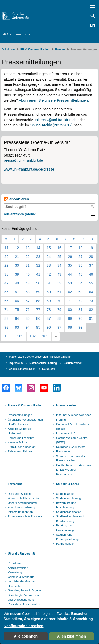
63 (81, 292)
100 (7, 336)
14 (38, 248)
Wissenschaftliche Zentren (25, 498)
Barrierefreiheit (73, 363)
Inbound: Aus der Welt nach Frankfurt (74, 417)
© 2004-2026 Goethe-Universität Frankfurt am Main (40, 357)
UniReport (14, 433)
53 (70, 283)
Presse (60, 49)
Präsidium (14, 563)
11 (7, 248)
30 (17, 265)
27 (81, 257)
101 (20, 336)
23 (38, 257)
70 (59, 301)
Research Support (19, 494)
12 (17, 248)
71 (70, 301)
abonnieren (16, 199)
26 (70, 257)
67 (28, 301)
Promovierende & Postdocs (25, 516)
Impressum (16, 363)
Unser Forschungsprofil (23, 503)
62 (70, 292)
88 (59, 318)
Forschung (15, 484)
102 (33, 336)
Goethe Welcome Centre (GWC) (72, 440)
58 (28, 292)
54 (81, 283)
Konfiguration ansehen (23, 626)
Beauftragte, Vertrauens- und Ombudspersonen (23, 597)
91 (91, 318)
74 (7, 310)
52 (59, 283)
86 (38, 318)
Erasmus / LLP (65, 433)
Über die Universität (21, 554)
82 (91, 310)
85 (28, 318)
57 (17, 292)
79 (59, 310)
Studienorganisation (69, 512)
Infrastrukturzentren (20, 512)
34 (59, 265)
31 (28, 265)
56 (7, 292)
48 (17, 283)
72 (81, 301)
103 (45, 336)
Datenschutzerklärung (43, 363)
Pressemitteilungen (20, 415)
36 (81, 265)
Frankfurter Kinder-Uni (22, 447)
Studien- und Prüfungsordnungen (69, 537)
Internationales (66, 405)
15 (49, 248)
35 (70, 265)
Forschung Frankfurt (21, 438)
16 (59, 248)
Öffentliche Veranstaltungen (25, 420)
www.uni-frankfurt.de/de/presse (29, 169)
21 (17, 257)
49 (28, 283)
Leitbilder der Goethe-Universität (22, 584)
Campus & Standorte (21, 577)
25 (59, 257)
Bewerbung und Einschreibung (66, 505)
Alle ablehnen (26, 636)
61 (59, 292)
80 (70, 310)
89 (70, 318)
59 (38, 292)
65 (7, 301)
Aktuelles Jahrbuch (20, 429)
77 (38, 310)
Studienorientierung (68, 498)
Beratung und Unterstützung (65, 528)
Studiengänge (65, 494)
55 (91, 283)
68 (38, 301)
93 (17, 327)
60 (49, 292)
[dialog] (49, 626)
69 (49, 301)
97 (59, 327)
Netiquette (49, 369)
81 (81, 310)
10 (92, 239)
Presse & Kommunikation (25, 405)
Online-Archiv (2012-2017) (51, 125)
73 (91, 301)
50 (38, 283)
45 (81, 274)
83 (7, 318)
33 (49, 265)
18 (81, 248)
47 (7, 283)
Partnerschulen (66, 544)
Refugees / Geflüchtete (71, 447)
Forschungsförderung (21, 507)
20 (7, 257)
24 (49, 257)
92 (7, 327)
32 (38, 265)
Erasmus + (63, 451)
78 (49, 310)
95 (38, 327)
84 (17, 318)
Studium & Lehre (67, 484)
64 (91, 292)
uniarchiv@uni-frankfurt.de (55, 120)
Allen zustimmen (72, 636)
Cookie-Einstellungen (22, 369)
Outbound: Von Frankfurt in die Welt (73, 426)
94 (28, 327)
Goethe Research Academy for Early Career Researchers (74, 470)
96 (49, 327)
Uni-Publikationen (19, 424)
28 (91, 257)
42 (49, 274)
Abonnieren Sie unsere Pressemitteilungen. (54, 100)
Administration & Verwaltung (18, 570)
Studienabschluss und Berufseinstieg (70, 519)
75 (17, 310)
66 (17, 301)
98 (70, 327)
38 (7, 274)
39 (17, 274)
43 (59, 274)
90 (81, 318)
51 (49, 283)
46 (91, 274)
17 (70, 248)
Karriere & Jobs (18, 442)
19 (91, 248)
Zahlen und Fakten (20, 451)
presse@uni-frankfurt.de (23, 160)
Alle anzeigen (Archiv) (20, 214)
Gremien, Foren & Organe (24, 590)
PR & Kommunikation (17, 34)
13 (28, 248)
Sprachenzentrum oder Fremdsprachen (71, 458)
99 (81, 327)
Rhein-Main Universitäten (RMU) (24, 607)
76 (28, 310)
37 (91, 265)
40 (28, 274)
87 (49, 318)
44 (70, 274)
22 (28, 257)
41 (38, 274)
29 (7, 265)
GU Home (8, 49)
